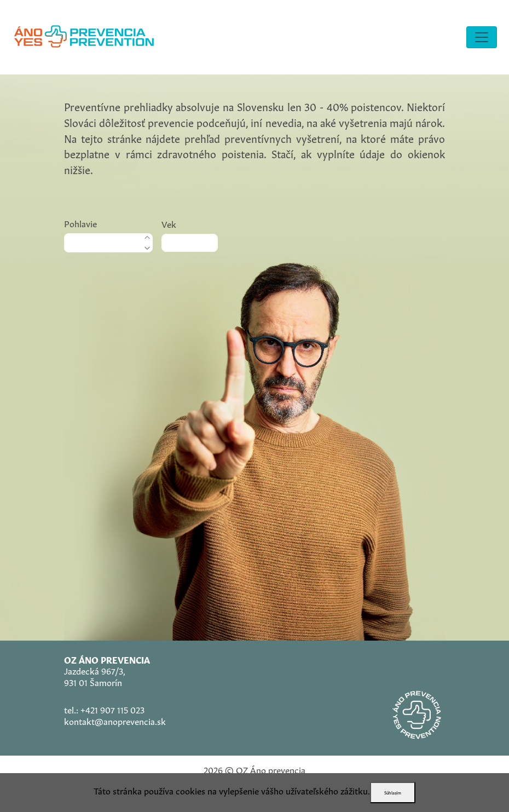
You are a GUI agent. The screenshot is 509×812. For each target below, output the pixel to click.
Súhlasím (393, 792)
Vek (169, 223)
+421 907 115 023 (112, 709)
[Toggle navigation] (482, 37)
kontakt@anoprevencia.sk (115, 721)
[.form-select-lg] (108, 243)
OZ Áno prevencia (271, 769)
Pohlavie (80, 223)
